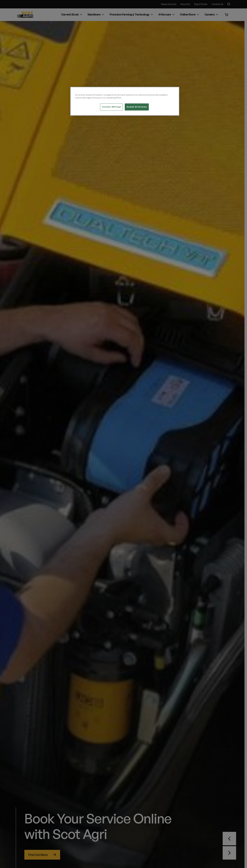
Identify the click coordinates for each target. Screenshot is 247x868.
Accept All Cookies (137, 107)
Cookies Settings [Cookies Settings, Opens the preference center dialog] (111, 107)
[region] (125, 101)
